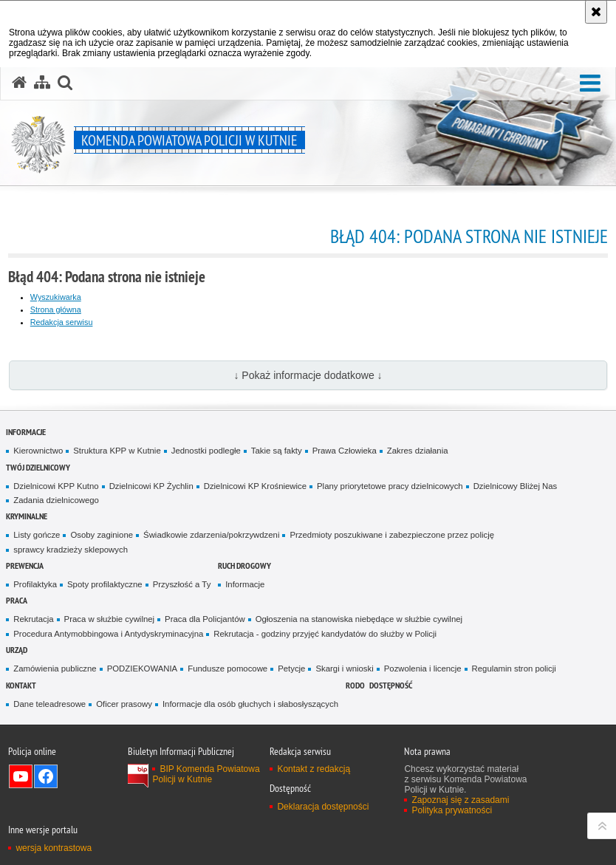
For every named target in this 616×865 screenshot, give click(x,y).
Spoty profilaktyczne (105, 584)
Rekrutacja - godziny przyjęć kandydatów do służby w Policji (325, 634)
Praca (17, 600)
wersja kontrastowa (54, 848)
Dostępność (391, 685)
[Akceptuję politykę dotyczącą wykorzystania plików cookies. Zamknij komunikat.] (596, 12)
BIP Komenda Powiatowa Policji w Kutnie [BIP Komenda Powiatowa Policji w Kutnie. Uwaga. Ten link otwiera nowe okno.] (206, 774)
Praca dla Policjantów (205, 619)
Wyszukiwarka (56, 297)
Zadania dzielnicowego (56, 500)
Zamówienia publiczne (55, 669)
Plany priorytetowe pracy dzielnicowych (390, 486)
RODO (355, 685)
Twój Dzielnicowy (38, 467)
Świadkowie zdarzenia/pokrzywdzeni (211, 535)
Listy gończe (37, 535)
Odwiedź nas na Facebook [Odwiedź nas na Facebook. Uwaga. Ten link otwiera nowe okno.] (46, 776)
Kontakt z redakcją (314, 769)
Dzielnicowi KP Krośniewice (255, 486)
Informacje (26, 432)
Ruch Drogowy (244, 565)
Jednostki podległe (206, 451)
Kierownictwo (38, 451)
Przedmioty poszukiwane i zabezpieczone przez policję (392, 535)
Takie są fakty (277, 451)
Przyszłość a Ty (182, 584)
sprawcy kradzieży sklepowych (71, 550)
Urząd (17, 650)
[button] (590, 84)
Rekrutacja (33, 619)
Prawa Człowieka (345, 451)
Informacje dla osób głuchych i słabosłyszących (250, 704)
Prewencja (25, 565)
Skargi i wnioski (344, 669)
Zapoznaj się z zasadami (460, 800)
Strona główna (56, 310)
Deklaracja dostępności (323, 807)
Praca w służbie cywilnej (109, 619)
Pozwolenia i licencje (423, 669)
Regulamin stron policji (514, 669)
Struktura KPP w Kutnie (117, 451)
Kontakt (21, 685)
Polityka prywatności (452, 810)
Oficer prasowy (124, 704)
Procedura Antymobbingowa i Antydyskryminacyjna (108, 634)
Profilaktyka (35, 584)
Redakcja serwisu (62, 322)
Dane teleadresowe (49, 704)
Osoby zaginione (102, 535)
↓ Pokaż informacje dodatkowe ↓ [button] (308, 375)
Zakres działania (418, 451)
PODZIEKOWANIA (143, 669)
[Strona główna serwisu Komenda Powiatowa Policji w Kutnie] (19, 83)
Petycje (291, 669)
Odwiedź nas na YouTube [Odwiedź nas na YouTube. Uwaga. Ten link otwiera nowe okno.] (21, 776)
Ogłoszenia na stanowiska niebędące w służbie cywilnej (359, 619)
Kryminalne (27, 516)
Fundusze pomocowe (227, 669)
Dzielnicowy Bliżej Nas (516, 486)
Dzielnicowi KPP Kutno (56, 486)
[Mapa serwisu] (42, 83)
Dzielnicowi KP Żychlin (151, 486)
